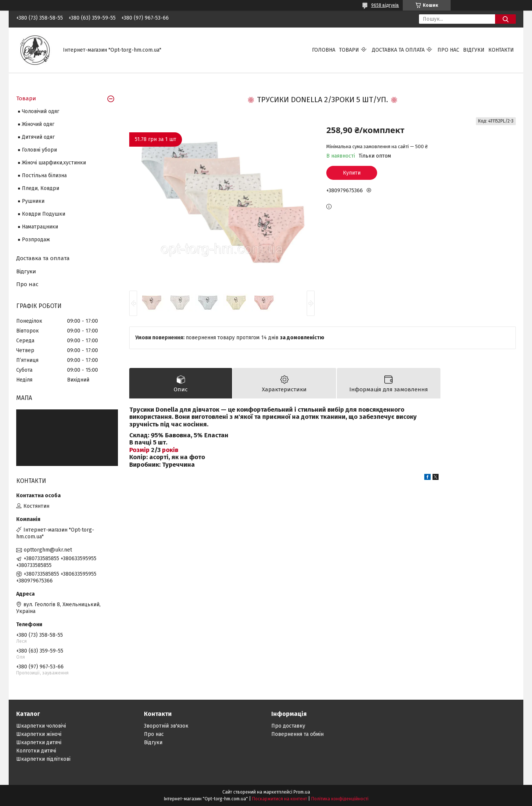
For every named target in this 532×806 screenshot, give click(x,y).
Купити (352, 173)
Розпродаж (36, 240)
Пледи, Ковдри (41, 188)
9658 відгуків (385, 5)
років (170, 450)
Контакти (501, 50)
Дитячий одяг (38, 137)
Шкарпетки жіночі (39, 734)
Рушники (33, 201)
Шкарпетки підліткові (43, 759)
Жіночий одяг (38, 124)
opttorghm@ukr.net (48, 550)
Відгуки (474, 50)
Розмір (139, 450)
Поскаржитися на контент (280, 799)
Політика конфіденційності (340, 799)
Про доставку (288, 726)
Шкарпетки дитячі (39, 742)
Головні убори (39, 150)
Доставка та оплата (398, 50)
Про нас (448, 50)
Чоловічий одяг (41, 111)
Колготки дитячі (36, 751)
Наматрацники (40, 227)
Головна (324, 50)
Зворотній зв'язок (166, 726)
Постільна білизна (44, 175)
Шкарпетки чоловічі (41, 726)
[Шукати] (505, 19)
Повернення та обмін (297, 734)
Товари (349, 50)
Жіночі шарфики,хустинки (54, 163)
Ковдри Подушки (44, 214)
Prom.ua (302, 792)
